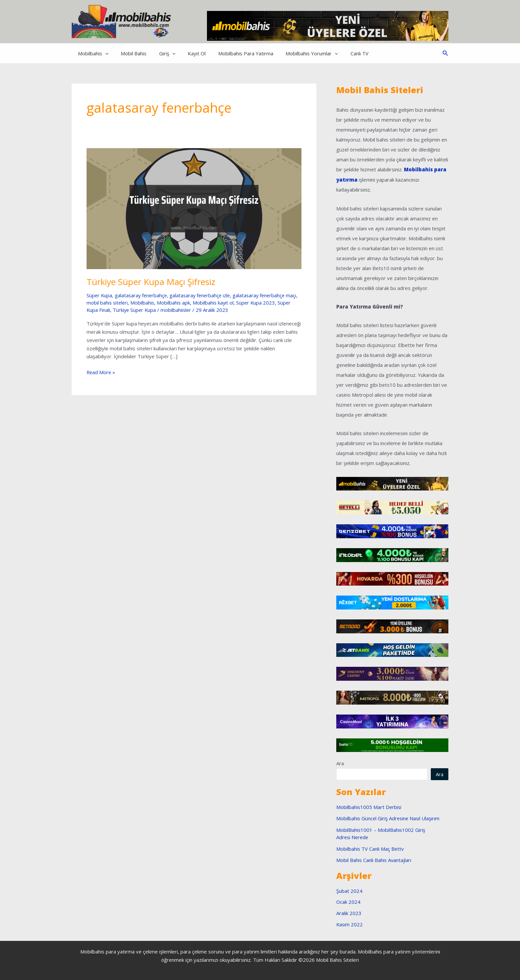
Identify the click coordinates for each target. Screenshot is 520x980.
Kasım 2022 (350, 924)
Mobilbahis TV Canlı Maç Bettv (370, 848)
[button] (445, 53)
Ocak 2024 (349, 901)
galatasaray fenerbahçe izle (203, 295)
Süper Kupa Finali (106, 310)
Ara (340, 763)
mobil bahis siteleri (121, 303)
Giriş (161, 53)
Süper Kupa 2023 (271, 303)
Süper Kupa (100, 295)
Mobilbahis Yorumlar (298, 53)
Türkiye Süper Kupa (150, 310)
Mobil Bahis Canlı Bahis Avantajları (374, 860)
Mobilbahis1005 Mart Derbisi (369, 806)
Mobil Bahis (130, 53)
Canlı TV (343, 53)
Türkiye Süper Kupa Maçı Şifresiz (151, 282)
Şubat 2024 (349, 890)
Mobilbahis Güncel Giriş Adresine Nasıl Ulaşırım (389, 818)
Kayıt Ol (188, 53)
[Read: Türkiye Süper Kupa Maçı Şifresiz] (194, 208)
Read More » (101, 372)
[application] (104, 53)
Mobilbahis (92, 53)
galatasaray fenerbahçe (142, 295)
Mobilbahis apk (188, 303)
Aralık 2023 (349, 913)
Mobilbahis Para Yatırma (234, 53)
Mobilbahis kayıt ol (228, 303)
